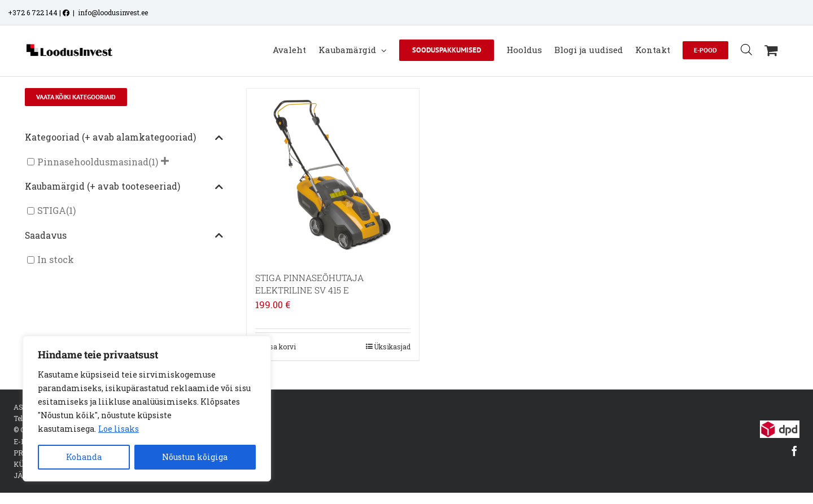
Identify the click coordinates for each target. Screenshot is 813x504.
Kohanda (84, 457)
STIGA (52, 211)
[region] (147, 409)
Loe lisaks (119, 429)
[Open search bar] (746, 49)
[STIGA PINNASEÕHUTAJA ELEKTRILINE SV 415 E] (333, 175)
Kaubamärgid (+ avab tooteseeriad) (124, 187)
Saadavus (124, 236)
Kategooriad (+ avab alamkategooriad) (124, 138)
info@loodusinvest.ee (113, 12)
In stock (56, 260)
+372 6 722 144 (33, 12)
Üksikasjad (392, 347)
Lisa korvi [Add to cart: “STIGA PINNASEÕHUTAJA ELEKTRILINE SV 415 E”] (279, 347)
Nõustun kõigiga (195, 457)
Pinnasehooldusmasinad (93, 162)
